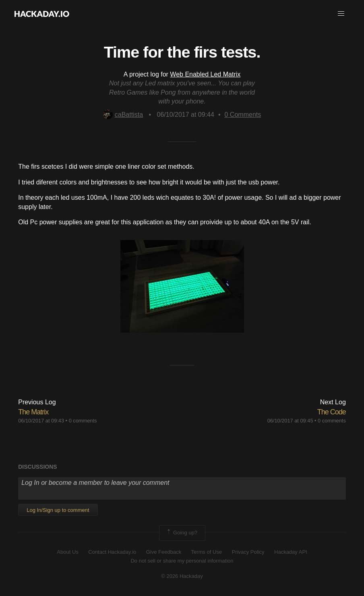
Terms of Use (207, 552)
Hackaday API (291, 552)
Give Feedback (164, 552)
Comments (243, 115)
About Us (67, 552)
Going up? (182, 533)
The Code (332, 412)
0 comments (83, 421)
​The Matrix (33, 412)
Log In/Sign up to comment (58, 510)
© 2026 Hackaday (182, 576)
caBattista (123, 115)
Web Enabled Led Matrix (205, 74)
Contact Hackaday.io (112, 552)
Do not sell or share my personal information (182, 561)
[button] (341, 14)
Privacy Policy (248, 552)
